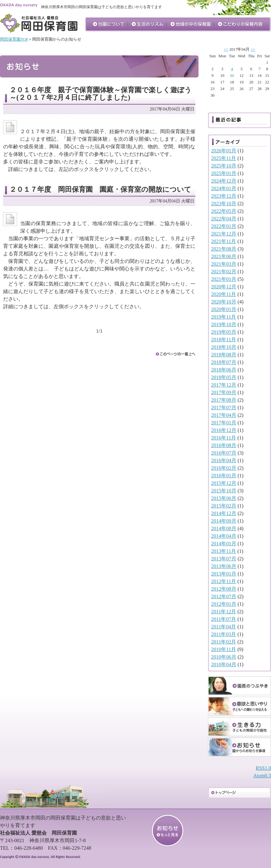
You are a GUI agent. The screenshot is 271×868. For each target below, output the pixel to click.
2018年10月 (224, 347)
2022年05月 (224, 211)
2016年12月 (224, 430)
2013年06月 (224, 566)
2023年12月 (224, 196)
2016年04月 (224, 460)
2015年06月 (224, 498)
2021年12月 (224, 234)
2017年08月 (224, 400)
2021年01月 (224, 279)
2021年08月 (224, 249)
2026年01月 (224, 151)
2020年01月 (224, 309)
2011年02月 (224, 642)
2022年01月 (224, 226)
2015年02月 (224, 506)
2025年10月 (224, 166)
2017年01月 (224, 423)
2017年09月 (224, 392)
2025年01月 (224, 173)
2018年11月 (224, 340)
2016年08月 (224, 445)
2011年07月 (224, 619)
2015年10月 (224, 491)
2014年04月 (224, 536)
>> (253, 49)
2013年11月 (224, 551)
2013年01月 (224, 574)
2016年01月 (224, 476)
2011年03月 (224, 634)
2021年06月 (224, 256)
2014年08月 (224, 528)
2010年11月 (224, 649)
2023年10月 (224, 204)
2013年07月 (224, 559)
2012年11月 (224, 581)
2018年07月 (224, 362)
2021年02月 (224, 272)
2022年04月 (224, 219)
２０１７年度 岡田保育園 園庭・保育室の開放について (100, 189)
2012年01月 (224, 604)
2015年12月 (224, 483)
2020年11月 (224, 294)
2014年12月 (224, 513)
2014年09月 (224, 521)
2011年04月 (224, 627)
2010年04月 (224, 664)
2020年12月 (224, 287)
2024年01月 (224, 188)
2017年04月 (224, 415)
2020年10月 (224, 302)
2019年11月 (224, 317)
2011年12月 (224, 612)
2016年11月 (224, 438)
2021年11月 (224, 241)
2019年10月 (224, 324)
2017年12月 (224, 385)
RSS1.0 (263, 768)
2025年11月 (224, 158)
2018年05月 (224, 377)
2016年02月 (224, 468)
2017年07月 (224, 408)
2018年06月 (224, 370)
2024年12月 (224, 181)
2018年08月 (224, 355)
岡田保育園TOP (14, 39)
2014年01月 (224, 544)
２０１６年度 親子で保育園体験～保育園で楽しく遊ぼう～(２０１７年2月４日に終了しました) (101, 94)
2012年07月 (224, 596)
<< (226, 49)
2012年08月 (224, 589)
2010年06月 (224, 657)
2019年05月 (224, 332)
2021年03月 (224, 264)
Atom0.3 (262, 776)
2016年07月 (224, 453)
